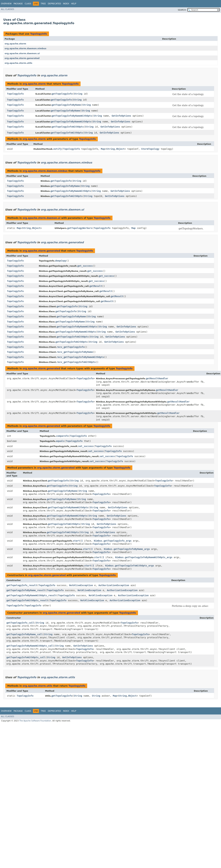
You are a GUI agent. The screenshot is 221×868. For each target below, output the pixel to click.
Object (120, 149)
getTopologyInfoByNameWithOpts (72, 116)
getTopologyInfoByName (66, 105)
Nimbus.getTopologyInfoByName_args (127, 549)
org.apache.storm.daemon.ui (22, 53)
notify (58, 149)
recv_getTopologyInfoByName (75, 352)
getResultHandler (157, 378)
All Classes (8, 9)
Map (103, 149)
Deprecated (54, 4)
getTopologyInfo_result (22, 585)
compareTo (62, 436)
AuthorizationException (114, 585)
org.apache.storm (15, 44)
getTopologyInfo (62, 94)
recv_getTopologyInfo (71, 347)
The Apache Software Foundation (35, 721)
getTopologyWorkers (80, 228)
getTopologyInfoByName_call (25, 634)
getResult (96, 286)
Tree (43, 4)
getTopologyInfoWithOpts (68, 127)
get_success (85, 266)
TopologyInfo (38, 34)
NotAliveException (81, 585)
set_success (86, 446)
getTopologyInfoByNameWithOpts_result (32, 595)
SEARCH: (182, 10)
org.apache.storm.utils (18, 63)
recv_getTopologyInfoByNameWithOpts (80, 357)
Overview (6, 4)
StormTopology (150, 149)
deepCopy (61, 261)
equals (60, 441)
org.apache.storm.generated (22, 58)
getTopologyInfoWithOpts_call (26, 657)
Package (18, 4)
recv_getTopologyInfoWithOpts (76, 362)
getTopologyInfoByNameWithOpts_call (30, 646)
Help (74, 4)
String (78, 94)
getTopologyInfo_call (20, 623)
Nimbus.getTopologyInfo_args (113, 541)
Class (28, 4)
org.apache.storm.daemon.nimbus (25, 48)
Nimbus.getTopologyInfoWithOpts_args (130, 566)
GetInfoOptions (121, 116)
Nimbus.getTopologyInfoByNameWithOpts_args (144, 557)
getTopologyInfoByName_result (26, 590)
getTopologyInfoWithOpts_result (27, 600)
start (76, 541)
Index (66, 4)
